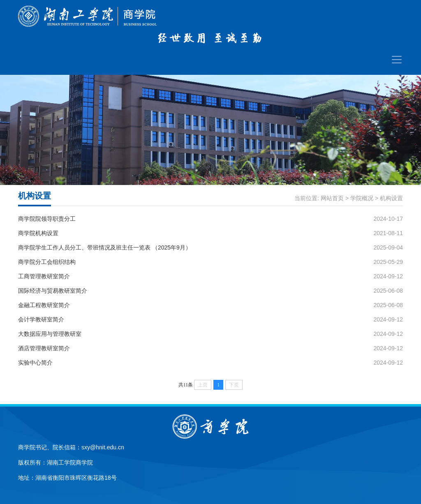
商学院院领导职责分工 (47, 219)
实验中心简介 (35, 363)
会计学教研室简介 (41, 319)
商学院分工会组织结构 (47, 262)
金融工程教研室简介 (44, 305)
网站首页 (332, 198)
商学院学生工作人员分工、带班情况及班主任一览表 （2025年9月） (105, 247)
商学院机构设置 (38, 233)
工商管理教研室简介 (44, 276)
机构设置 (391, 198)
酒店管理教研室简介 (44, 348)
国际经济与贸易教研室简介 (53, 291)
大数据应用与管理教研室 (50, 334)
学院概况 (362, 198)
